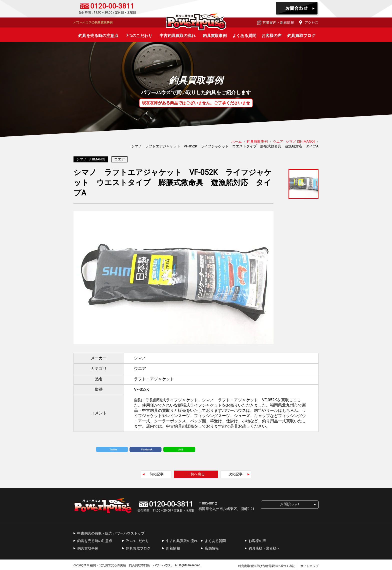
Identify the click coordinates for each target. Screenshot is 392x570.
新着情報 (173, 547)
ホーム (236, 141)
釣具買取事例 (215, 36)
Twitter (113, 448)
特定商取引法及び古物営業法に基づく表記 (267, 565)
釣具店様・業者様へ (264, 547)
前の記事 (156, 473)
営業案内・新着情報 (278, 22)
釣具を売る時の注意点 (98, 36)
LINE (180, 448)
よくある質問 (244, 36)
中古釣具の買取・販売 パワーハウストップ (111, 532)
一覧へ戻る (196, 473)
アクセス (311, 22)
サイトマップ (309, 565)
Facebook (147, 448)
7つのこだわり (139, 36)
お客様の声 (271, 36)
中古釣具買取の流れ (177, 36)
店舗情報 (212, 547)
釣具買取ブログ (301, 36)
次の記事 (235, 473)
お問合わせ (297, 9)
